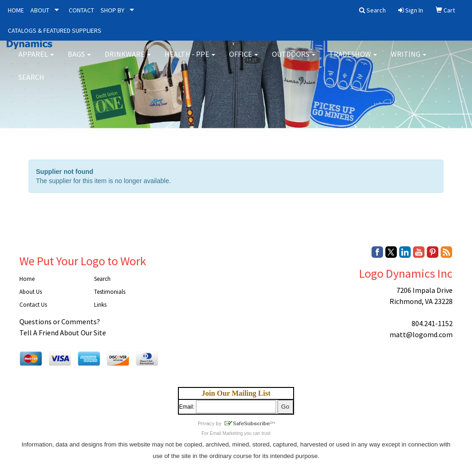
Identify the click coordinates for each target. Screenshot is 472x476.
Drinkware (128, 60)
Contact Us (33, 305)
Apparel (36, 60)
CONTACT (81, 10)
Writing (409, 60)
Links (100, 305)
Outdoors (294, 60)
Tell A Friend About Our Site (63, 333)
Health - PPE (190, 60)
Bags (79, 60)
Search (31, 83)
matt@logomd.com (421, 334)
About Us (31, 292)
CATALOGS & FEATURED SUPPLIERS (55, 30)
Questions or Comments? (60, 321)
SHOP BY (112, 10)
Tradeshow (353, 60)
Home (27, 279)
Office (244, 60)
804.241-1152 (432, 323)
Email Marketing (226, 433)
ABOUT (40, 10)
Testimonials (110, 292)
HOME (16, 10)
